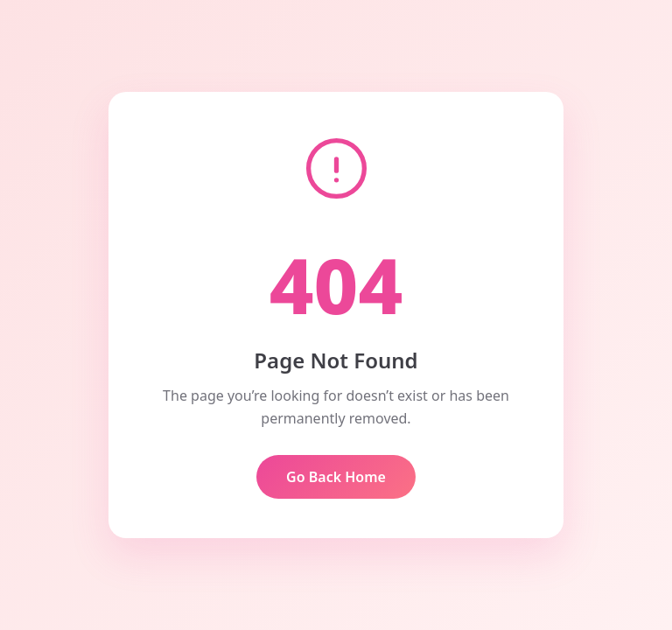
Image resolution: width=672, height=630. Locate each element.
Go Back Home (336, 477)
